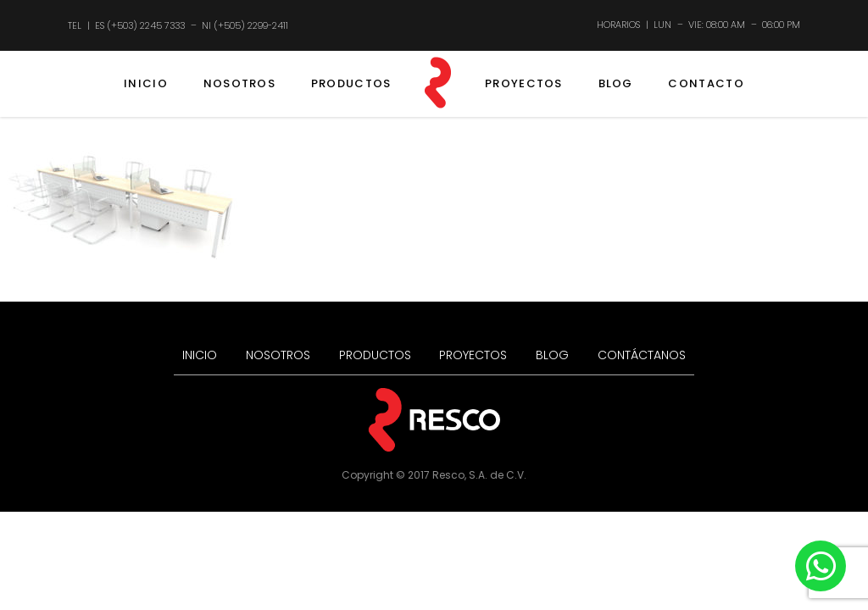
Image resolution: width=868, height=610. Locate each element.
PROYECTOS (524, 83)
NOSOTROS (239, 83)
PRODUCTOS (351, 83)
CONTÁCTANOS (642, 355)
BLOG (616, 83)
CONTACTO (706, 83)
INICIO (146, 83)
